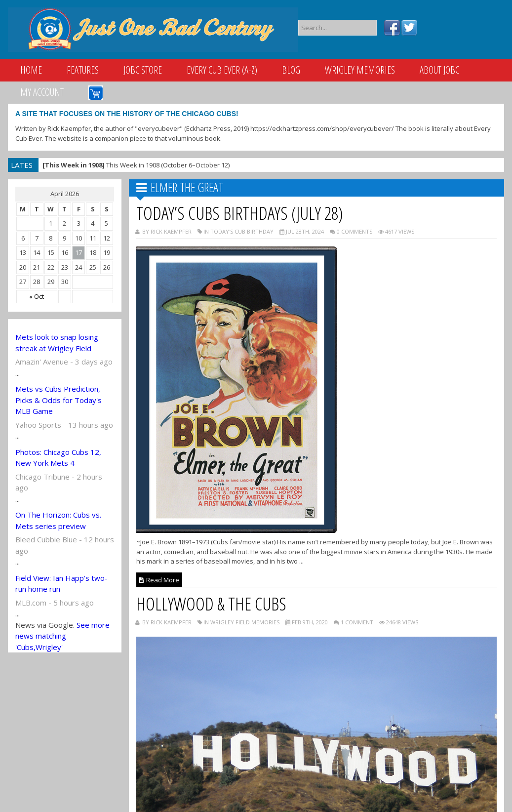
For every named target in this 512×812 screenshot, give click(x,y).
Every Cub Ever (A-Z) (222, 70)
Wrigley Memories (360, 70)
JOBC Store (143, 70)
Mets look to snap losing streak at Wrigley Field (57, 343)
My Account (42, 92)
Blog (291, 70)
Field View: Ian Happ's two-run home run (61, 584)
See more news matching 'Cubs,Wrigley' (62, 636)
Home (31, 70)
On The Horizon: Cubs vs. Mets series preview (58, 520)
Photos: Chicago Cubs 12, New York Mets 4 (58, 458)
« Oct (37, 296)
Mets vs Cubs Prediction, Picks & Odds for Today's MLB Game (59, 400)
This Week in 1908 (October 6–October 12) (136, 165)
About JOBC (439, 70)
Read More (159, 580)
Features (83, 70)
